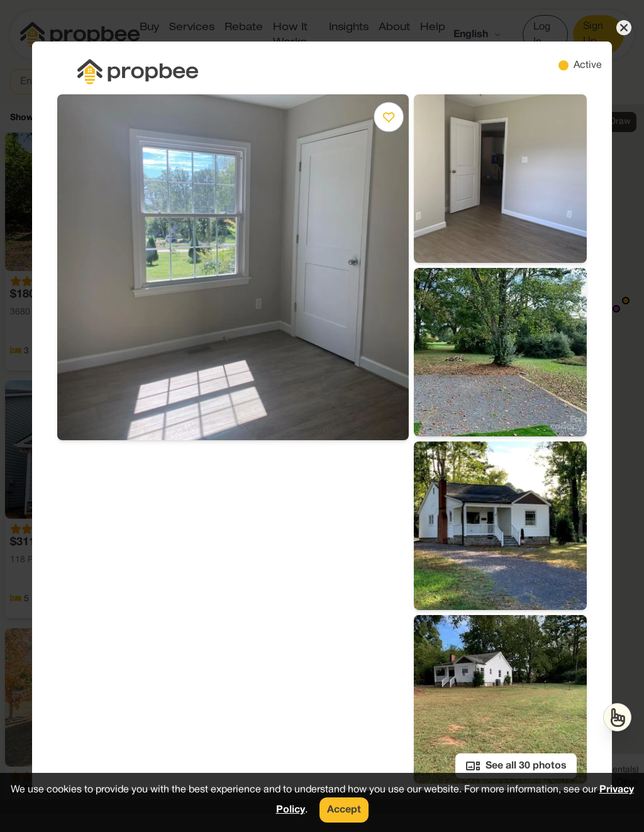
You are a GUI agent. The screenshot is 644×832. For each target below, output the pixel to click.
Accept (344, 810)
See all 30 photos (516, 766)
